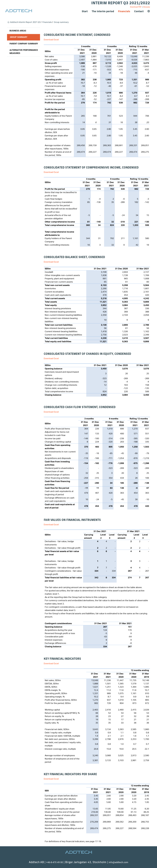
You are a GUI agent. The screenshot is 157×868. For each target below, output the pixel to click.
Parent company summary (24, 44)
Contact (139, 11)
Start (85, 11)
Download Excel (51, 40)
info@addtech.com (118, 862)
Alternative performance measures (24, 52)
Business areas (18, 31)
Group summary (19, 37)
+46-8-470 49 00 (54, 862)
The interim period (103, 11)
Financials (124, 11)
